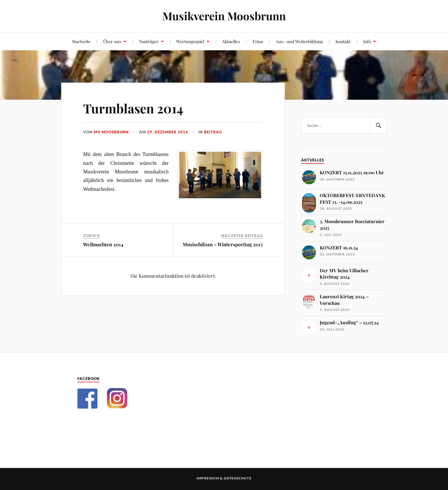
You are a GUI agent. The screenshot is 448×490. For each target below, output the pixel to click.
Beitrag (213, 132)
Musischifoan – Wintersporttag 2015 (223, 244)
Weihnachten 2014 (103, 244)
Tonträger (149, 41)
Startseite (81, 41)
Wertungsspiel (190, 41)
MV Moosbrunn (111, 132)
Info (367, 41)
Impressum (208, 478)
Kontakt (343, 41)
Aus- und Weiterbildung (299, 41)
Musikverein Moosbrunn (224, 16)
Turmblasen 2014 (133, 108)
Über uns (112, 41)
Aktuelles (231, 41)
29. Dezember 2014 (168, 132)
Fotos (258, 41)
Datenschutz (238, 478)
